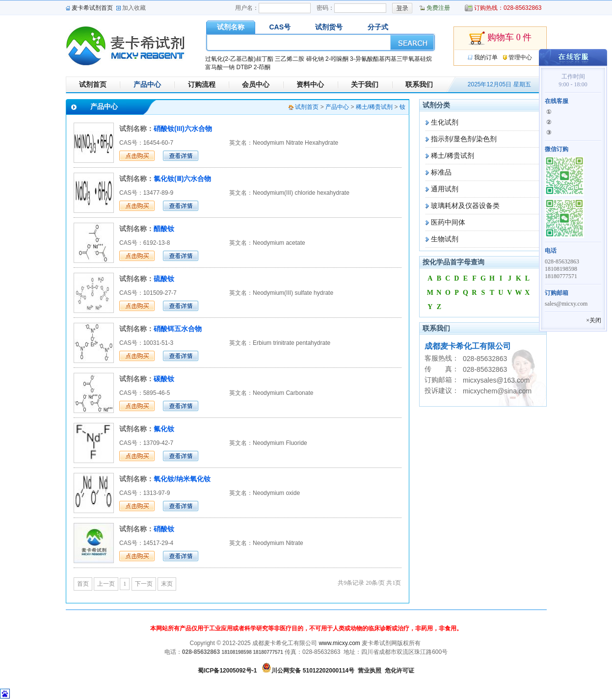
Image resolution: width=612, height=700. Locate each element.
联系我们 (419, 84)
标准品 (441, 172)
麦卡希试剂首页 (92, 8)
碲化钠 (315, 59)
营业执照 (370, 671)
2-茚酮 (262, 67)
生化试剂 (445, 122)
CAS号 (280, 27)
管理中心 (520, 57)
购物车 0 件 (500, 38)
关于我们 (365, 84)
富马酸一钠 (220, 67)
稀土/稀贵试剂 (452, 156)
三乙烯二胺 (290, 59)
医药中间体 (448, 222)
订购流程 (202, 84)
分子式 (378, 27)
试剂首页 (93, 84)
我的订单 (486, 57)
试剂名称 (231, 27)
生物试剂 (445, 239)
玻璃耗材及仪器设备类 (465, 206)
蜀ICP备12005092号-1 (227, 671)
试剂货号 (329, 27)
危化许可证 (399, 671)
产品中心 (147, 84)
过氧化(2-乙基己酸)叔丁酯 (239, 59)
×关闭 (594, 320)
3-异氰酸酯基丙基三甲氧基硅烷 (391, 59)
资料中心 (310, 84)
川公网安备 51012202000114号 (313, 671)
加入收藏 (134, 8)
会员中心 (256, 84)
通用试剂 (445, 189)
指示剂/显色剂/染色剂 (464, 139)
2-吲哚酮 (337, 59)
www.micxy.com (339, 643)
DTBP (244, 67)
